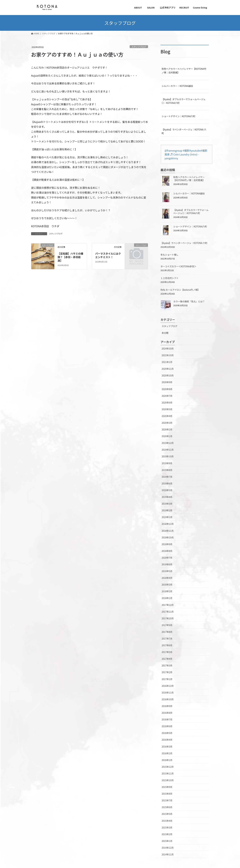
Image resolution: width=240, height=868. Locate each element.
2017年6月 (167, 645)
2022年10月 (168, 355)
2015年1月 (167, 841)
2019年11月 (168, 450)
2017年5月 (167, 652)
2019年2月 (167, 510)
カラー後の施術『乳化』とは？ (189, 301)
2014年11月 (168, 854)
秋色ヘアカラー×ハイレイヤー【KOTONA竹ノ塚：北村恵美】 (184, 71)
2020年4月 (167, 416)
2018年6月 (167, 564)
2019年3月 (167, 504)
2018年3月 (167, 585)
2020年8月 (167, 389)
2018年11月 (168, 531)
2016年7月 (167, 719)
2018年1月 (167, 598)
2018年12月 (168, 524)
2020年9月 (167, 382)
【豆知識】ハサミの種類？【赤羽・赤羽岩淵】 (70, 257)
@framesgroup (173, 150)
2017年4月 (167, 659)
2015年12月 (168, 767)
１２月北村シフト (170, 278)
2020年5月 (167, 409)
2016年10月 (168, 699)
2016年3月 (167, 747)
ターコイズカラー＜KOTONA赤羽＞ (178, 266)
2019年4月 (167, 497)
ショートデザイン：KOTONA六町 (178, 116)
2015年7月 (167, 800)
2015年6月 (167, 807)
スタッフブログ (139, 47)
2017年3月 (167, 665)
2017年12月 (168, 605)
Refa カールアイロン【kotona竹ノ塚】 (180, 290)
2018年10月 (168, 537)
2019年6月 (167, 483)
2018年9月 (167, 544)
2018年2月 (167, 591)
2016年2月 (167, 753)
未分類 (165, 333)
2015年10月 (168, 780)
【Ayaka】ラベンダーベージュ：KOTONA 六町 (184, 131)
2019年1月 (167, 517)
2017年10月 (168, 618)
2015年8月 (167, 794)
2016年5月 (167, 733)
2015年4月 (167, 821)
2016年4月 (167, 740)
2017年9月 (167, 625)
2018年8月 (167, 551)
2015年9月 (167, 787)
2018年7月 (167, 558)
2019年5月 (167, 490)
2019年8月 (167, 470)
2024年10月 (168, 349)
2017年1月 (167, 679)
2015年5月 (167, 814)
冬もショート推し (170, 255)
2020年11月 (168, 369)
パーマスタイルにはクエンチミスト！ (108, 255)
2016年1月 (167, 760)
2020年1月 (167, 436)
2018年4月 (167, 578)
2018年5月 (167, 571)
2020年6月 (167, 403)
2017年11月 (168, 612)
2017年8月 (167, 632)
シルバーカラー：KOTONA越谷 (177, 86)
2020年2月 (167, 429)
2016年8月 (167, 713)
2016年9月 (167, 706)
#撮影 (186, 150)
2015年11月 (168, 773)
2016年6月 (167, 726)
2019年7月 (167, 477)
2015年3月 (167, 827)
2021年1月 (167, 362)
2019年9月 (167, 463)
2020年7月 (167, 396)
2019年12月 (168, 443)
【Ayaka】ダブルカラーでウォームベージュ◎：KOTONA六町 (184, 101)
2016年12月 (168, 686)
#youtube (195, 150)
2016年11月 (168, 693)
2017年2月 (167, 672)
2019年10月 (168, 456)
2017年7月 (167, 639)
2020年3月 (167, 423)
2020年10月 (168, 375)
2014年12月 (168, 848)
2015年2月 (167, 834)
